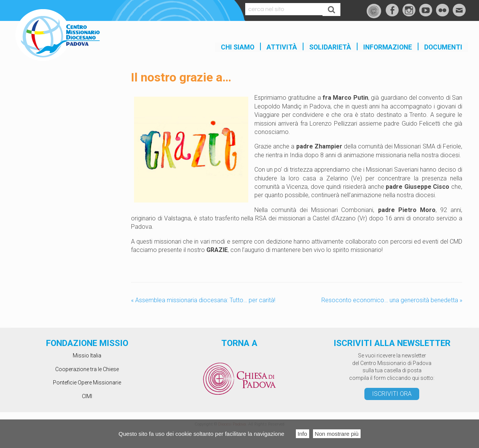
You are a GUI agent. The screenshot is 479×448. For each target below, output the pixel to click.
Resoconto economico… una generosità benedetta (392, 300)
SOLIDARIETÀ (330, 47)
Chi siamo (238, 47)
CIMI (87, 396)
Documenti (443, 47)
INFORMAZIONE (388, 47)
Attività (282, 47)
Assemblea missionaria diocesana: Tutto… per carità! (203, 300)
